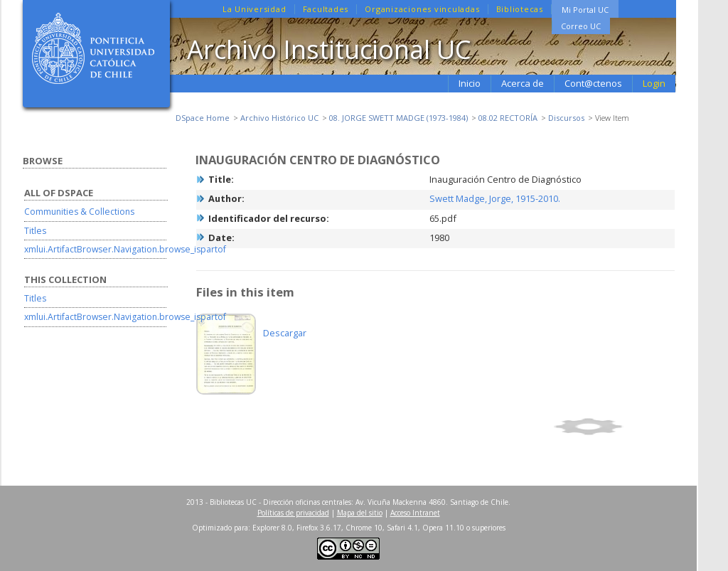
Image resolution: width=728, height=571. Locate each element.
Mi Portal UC (585, 10)
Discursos (566, 118)
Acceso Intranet (415, 513)
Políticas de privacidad (293, 513)
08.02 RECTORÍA (508, 118)
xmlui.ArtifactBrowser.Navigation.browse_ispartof (125, 249)
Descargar (285, 333)
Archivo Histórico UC (279, 118)
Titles (35, 231)
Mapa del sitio (360, 513)
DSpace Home (203, 118)
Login (654, 83)
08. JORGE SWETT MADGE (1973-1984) (398, 118)
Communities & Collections (79, 212)
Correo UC (581, 26)
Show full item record (612, 427)
